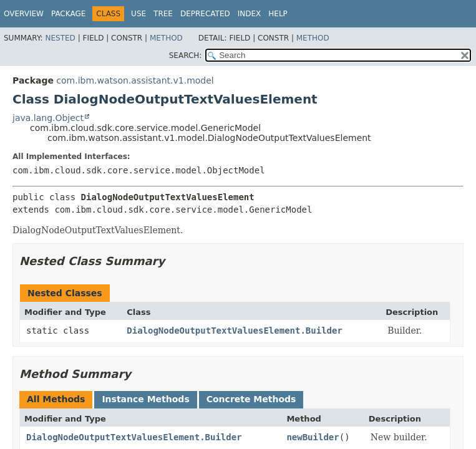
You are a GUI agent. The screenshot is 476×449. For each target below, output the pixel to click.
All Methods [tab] (56, 399)
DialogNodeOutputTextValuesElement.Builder (235, 331)
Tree (163, 14)
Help (278, 14)
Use (138, 14)
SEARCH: (186, 56)
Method (166, 38)
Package (68, 14)
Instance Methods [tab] (145, 399)
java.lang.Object (48, 118)
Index (250, 14)
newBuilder (313, 437)
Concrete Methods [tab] (251, 399)
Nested (60, 38)
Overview (24, 14)
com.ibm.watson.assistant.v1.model (135, 80)
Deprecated (205, 14)
